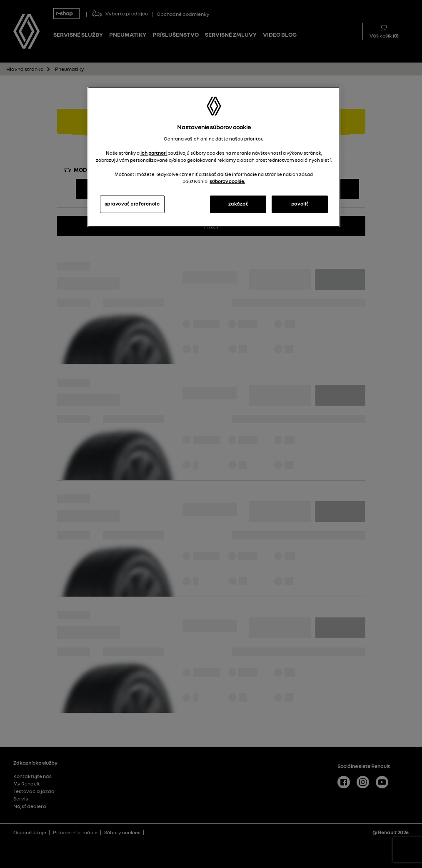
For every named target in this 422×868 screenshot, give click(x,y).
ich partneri (154, 153)
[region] (214, 157)
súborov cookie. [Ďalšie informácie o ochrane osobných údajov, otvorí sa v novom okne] (227, 181)
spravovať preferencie (132, 204)
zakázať (238, 204)
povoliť (300, 204)
